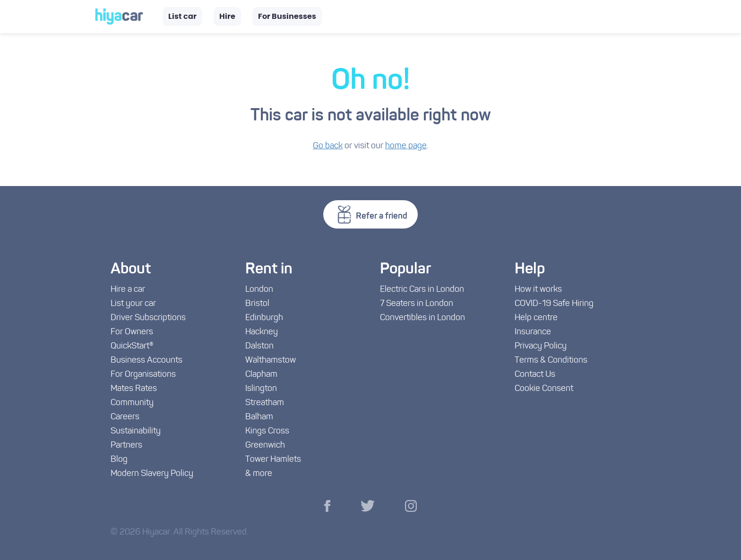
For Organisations (143, 375)
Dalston (259, 346)
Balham (259, 417)
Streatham (265, 403)
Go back (328, 146)
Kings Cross (267, 431)
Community (132, 403)
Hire (227, 17)
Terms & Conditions (551, 361)
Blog (119, 460)
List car (182, 17)
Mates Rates (134, 389)
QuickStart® (132, 346)
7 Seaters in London (417, 304)
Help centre (536, 318)
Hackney (262, 332)
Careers (125, 417)
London (259, 290)
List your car (133, 304)
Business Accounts (146, 361)
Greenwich (265, 445)
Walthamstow (271, 361)
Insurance (533, 332)
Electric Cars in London (422, 290)
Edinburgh (264, 318)
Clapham (261, 375)
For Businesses (287, 17)
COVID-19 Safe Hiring (554, 304)
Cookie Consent (544, 389)
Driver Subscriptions (148, 318)
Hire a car (128, 290)
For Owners (132, 332)
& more (259, 474)
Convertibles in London (422, 318)
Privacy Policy (541, 346)
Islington (261, 389)
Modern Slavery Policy (152, 474)
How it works (538, 290)
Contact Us (535, 375)
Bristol (257, 304)
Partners (126, 445)
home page (406, 146)
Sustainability (136, 431)
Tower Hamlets (273, 460)
